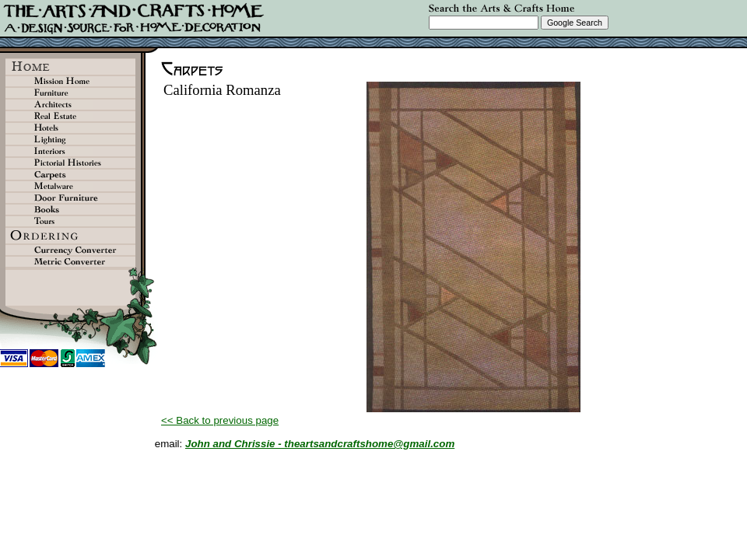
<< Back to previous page (220, 420)
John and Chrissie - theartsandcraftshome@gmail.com (320, 444)
